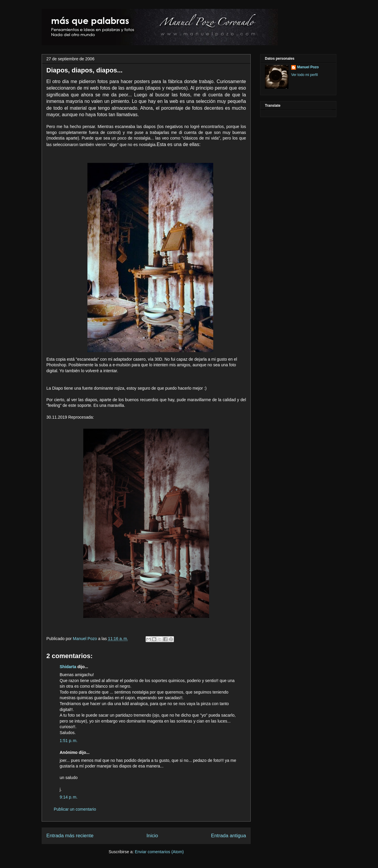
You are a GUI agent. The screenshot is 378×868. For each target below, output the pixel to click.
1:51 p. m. (69, 741)
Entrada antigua (229, 836)
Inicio (152, 836)
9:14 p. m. (69, 797)
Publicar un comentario (75, 809)
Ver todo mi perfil (304, 75)
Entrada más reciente (70, 836)
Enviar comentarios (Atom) (159, 852)
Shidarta (68, 667)
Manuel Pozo (86, 639)
